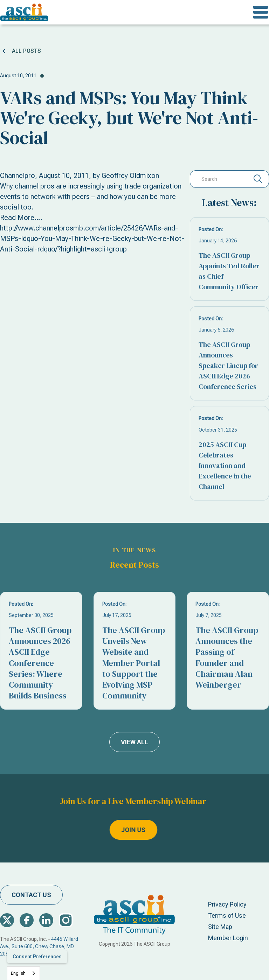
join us (108, 830)
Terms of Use (227, 915)
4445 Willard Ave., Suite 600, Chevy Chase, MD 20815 (39, 946)
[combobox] (23, 973)
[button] (261, 12)
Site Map (220, 927)
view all (134, 742)
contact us (31, 895)
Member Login (228, 938)
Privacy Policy (227, 904)
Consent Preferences (37, 957)
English (18, 973)
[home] (24, 12)
